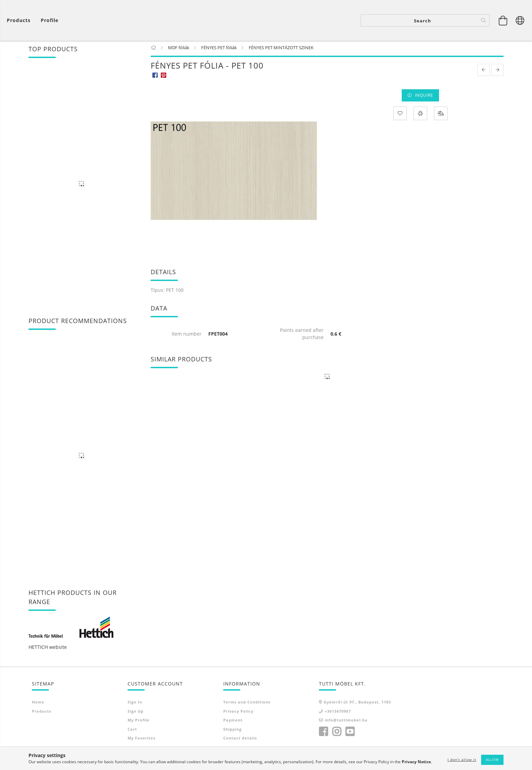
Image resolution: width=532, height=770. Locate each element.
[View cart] (20, 21)
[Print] (420, 114)
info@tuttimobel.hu (346, 721)
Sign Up (136, 712)
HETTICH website (48, 648)
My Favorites (141, 739)
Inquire (424, 97)
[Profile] (50, 21)
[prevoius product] (483, 71)
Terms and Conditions (247, 703)
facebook (323, 733)
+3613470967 (338, 712)
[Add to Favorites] (400, 114)
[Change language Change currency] (520, 20)
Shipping (232, 730)
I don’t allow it (462, 759)
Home (38, 703)
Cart (132, 730)
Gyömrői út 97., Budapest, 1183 (357, 703)
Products (42, 712)
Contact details (240, 739)
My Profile (139, 721)
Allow (492, 759)
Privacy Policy (238, 712)
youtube (350, 733)
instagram (337, 733)
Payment (233, 721)
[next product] (497, 71)
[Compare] (441, 114)
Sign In (135, 703)
